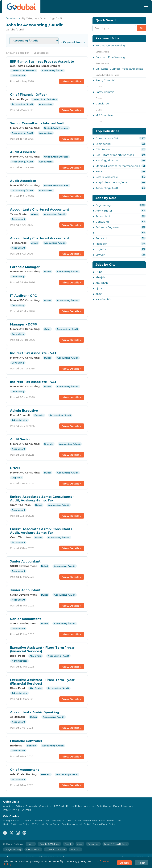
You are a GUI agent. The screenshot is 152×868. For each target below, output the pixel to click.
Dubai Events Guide (110, 821)
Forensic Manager (25, 267)
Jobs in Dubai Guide (104, 824)
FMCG (99, 171)
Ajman (99, 288)
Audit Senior (20, 439)
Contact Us (45, 806)
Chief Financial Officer (29, 95)
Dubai (99, 272)
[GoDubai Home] (21, 7)
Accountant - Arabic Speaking (35, 712)
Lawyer (100, 255)
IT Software (103, 149)
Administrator (104, 211)
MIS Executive (104, 115)
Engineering (103, 144)
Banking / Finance (107, 160)
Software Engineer (107, 227)
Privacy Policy (74, 806)
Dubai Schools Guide (85, 821)
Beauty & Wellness (49, 844)
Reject (141, 863)
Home (31, 844)
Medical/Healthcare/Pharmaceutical (118, 166)
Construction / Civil (107, 138)
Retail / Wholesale (107, 177)
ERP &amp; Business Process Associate (42, 62)
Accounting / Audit (107, 188)
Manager (101, 244)
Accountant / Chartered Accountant (40, 210)
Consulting (102, 222)
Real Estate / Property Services (115, 155)
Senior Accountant (25, 619)
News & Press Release (116, 844)
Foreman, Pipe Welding (110, 45)
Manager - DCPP (23, 324)
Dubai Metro (104, 806)
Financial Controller (26, 741)
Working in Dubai (62, 821)
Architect (101, 238)
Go (142, 28)
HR (97, 233)
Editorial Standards (26, 806)
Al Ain (99, 294)
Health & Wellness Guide (16, 824)
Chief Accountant (25, 770)
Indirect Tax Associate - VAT (33, 353)
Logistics (101, 249)
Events (68, 844)
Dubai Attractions (123, 806)
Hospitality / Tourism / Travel (112, 182)
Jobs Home (13, 18)
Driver (15, 468)
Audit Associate (23, 152)
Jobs (80, 844)
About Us (8, 806)
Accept (124, 863)
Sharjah (100, 277)
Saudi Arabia (103, 299)
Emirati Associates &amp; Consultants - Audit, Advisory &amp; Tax (42, 499)
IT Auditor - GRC (23, 296)
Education (93, 844)
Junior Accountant (25, 561)
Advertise (89, 806)
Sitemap (26, 810)
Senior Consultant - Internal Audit (38, 123)
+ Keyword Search (73, 42)
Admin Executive (24, 411)
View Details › (72, 81)
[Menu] (146, 6)
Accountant (103, 216)
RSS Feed (59, 806)
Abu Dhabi (102, 283)
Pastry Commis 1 (105, 80)
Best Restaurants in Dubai (76, 824)
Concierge (102, 103)
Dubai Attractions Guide (36, 821)
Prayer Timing (11, 810)
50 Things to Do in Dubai (45, 824)
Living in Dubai (12, 821)
